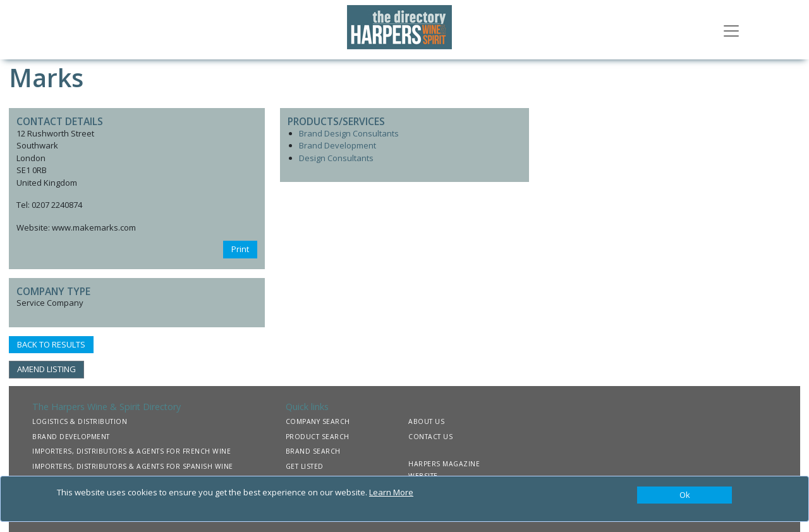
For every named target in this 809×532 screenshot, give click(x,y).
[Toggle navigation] (731, 30)
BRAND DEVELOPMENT (71, 437)
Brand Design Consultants (349, 133)
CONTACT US (430, 437)
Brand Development (338, 145)
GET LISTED (305, 466)
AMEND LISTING (46, 369)
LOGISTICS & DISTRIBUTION (80, 421)
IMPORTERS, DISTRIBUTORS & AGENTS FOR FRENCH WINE (131, 451)
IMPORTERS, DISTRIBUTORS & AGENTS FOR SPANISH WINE (133, 466)
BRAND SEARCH (313, 451)
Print (240, 249)
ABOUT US (426, 421)
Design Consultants (336, 158)
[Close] (684, 495)
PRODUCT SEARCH (318, 437)
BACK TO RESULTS (51, 344)
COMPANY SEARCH (318, 421)
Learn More (391, 492)
